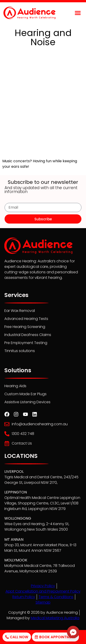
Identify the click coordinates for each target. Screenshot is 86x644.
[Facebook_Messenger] (73, 632)
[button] (78, 13)
